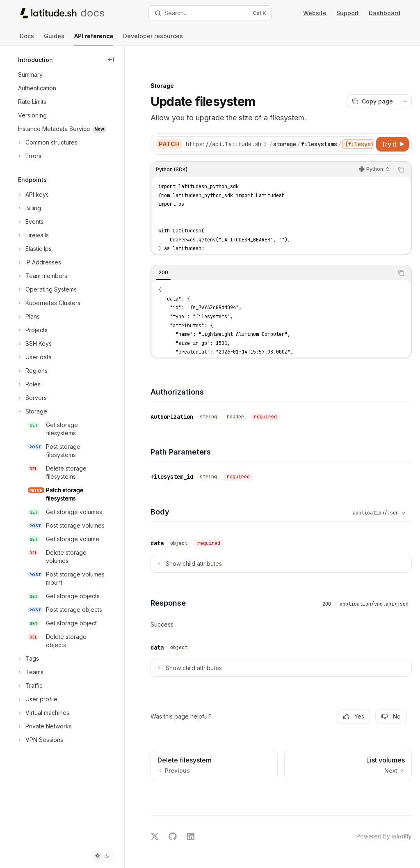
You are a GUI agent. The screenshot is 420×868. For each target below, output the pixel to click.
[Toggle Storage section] (32, 411)
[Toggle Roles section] (29, 384)
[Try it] (393, 126)
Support (348, 13)
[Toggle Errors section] (29, 156)
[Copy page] (372, 83)
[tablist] (279, 255)
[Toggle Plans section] (28, 317)
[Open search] (210, 13)
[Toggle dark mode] (102, 856)
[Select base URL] (240, 126)
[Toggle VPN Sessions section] (40, 740)
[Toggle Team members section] (42, 276)
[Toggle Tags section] (28, 659)
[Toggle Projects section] (32, 330)
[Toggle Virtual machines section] (43, 713)
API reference (94, 39)
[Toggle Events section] (30, 222)
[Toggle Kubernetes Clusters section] (48, 303)
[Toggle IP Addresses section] (39, 262)
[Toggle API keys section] (33, 195)
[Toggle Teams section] (30, 672)
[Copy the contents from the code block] (401, 151)
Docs (27, 39)
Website (315, 13)
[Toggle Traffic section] (30, 686)
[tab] (177, 254)
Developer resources (153, 39)
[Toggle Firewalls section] (33, 235)
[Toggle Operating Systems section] (47, 289)
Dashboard (385, 13)
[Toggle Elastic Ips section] (34, 249)
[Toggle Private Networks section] (44, 726)
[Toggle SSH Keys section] (34, 344)
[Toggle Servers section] (32, 398)
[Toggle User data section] (34, 357)
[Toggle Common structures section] (47, 142)
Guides (54, 39)
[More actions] (405, 83)
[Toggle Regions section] (32, 371)
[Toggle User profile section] (37, 699)
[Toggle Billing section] (29, 208)
